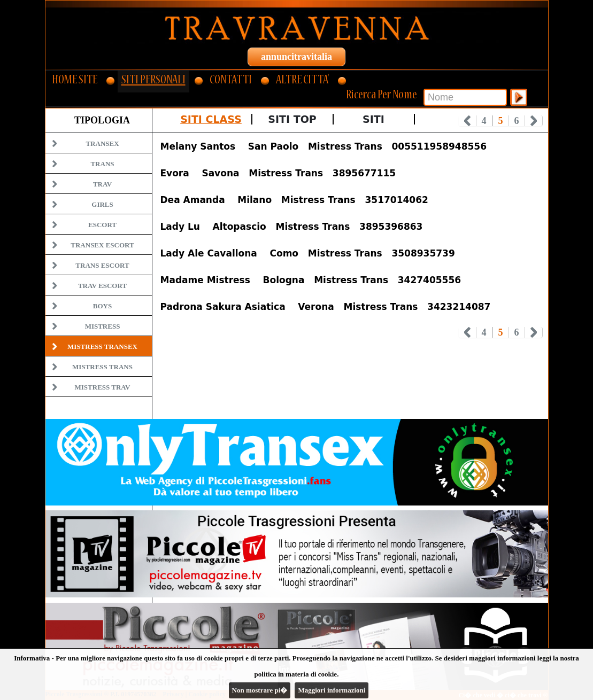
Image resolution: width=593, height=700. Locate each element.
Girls (102, 204)
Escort (102, 225)
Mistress (103, 326)
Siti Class (211, 119)
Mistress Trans (102, 367)
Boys (102, 306)
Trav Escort (102, 286)
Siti (373, 119)
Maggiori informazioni (332, 690)
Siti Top (292, 119)
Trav (102, 184)
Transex (102, 143)
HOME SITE (75, 81)
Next (534, 121)
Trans (102, 164)
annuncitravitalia (296, 57)
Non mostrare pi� (260, 690)
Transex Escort (102, 245)
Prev (468, 121)
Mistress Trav (103, 387)
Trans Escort (102, 265)
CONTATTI (231, 81)
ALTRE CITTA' (302, 81)
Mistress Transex (102, 347)
